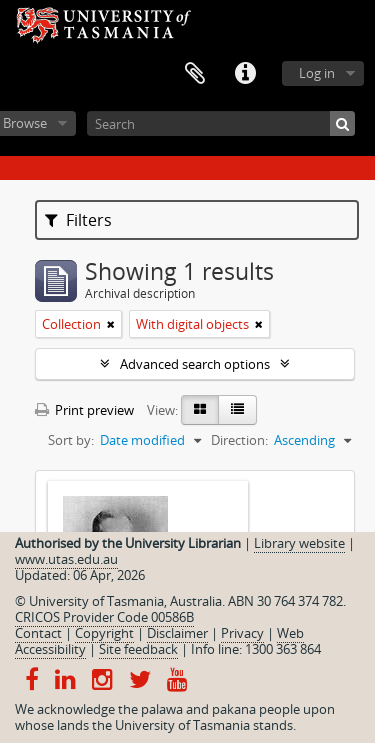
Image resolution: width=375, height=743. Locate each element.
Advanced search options (195, 364)
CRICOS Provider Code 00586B (104, 617)
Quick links (245, 74)
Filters (78, 220)
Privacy (242, 633)
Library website (299, 543)
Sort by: (71, 440)
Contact (38, 633)
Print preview (84, 410)
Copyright (104, 633)
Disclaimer (177, 633)
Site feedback (138, 649)
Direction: (239, 440)
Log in (317, 73)
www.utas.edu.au (66, 559)
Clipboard (195, 74)
